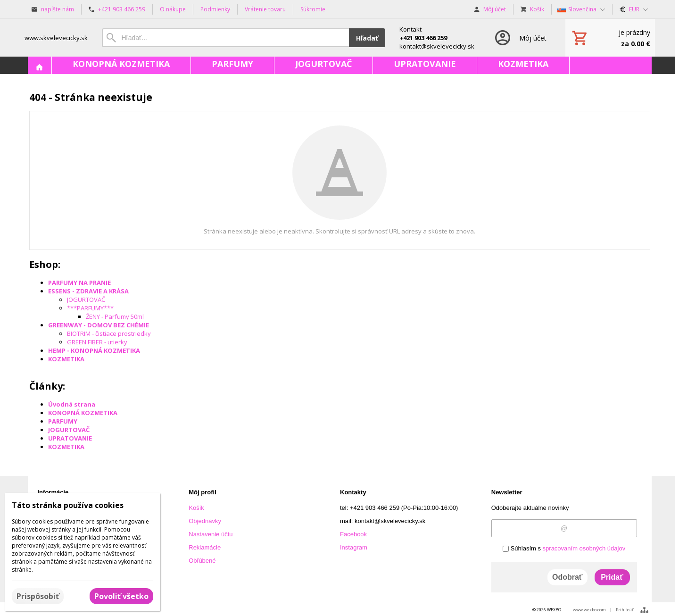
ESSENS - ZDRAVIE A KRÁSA (88, 291)
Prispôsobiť (38, 596)
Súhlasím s (564, 548)
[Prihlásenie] (520, 38)
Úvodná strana (72, 404)
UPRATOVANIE (70, 438)
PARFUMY (63, 421)
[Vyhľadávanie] (225, 38)
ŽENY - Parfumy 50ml (115, 316)
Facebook (353, 534)
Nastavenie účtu (211, 534)
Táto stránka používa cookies (68, 505)
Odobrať (567, 577)
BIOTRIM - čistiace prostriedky (109, 333)
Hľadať (367, 38)
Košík (196, 508)
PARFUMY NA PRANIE (79, 283)
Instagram (354, 547)
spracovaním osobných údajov (584, 548)
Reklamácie (205, 547)
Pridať (612, 577)
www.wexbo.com (589, 610)
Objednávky (205, 521)
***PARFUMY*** (90, 308)
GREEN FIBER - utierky (97, 342)
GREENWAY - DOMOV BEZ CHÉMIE (99, 325)
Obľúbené (202, 561)
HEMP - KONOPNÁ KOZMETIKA (94, 350)
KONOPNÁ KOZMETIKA (83, 413)
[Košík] (610, 38)
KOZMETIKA (66, 359)
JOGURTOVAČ (86, 300)
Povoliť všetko (121, 596)
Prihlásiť (625, 610)
